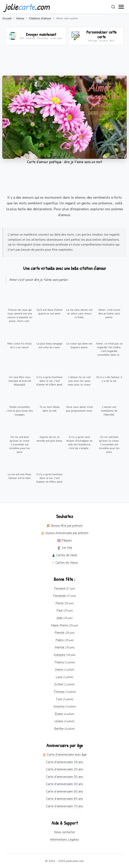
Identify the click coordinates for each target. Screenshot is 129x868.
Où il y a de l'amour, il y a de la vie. (109, 379)
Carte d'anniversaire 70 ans (64, 806)
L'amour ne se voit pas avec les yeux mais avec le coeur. (79, 381)
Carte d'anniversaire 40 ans (64, 784)
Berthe (59, 729)
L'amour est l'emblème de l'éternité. (109, 411)
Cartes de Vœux (64, 563)
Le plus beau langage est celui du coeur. (50, 345)
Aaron (59, 670)
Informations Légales (64, 840)
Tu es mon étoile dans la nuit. (50, 409)
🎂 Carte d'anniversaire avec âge (64, 755)
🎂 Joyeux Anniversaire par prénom (64, 533)
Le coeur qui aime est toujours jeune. (79, 345)
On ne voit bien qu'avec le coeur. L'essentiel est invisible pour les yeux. (20, 445)
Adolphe (60, 655)
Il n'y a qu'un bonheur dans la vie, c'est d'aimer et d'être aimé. (50, 381)
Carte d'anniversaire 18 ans (64, 762)
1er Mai (65, 548)
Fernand (60, 588)
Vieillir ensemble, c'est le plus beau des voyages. (20, 411)
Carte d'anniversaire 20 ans (64, 769)
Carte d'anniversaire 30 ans (64, 777)
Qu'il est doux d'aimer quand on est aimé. (50, 312)
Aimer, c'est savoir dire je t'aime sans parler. (109, 314)
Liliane (59, 721)
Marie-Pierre (60, 625)
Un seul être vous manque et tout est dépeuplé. (20, 381)
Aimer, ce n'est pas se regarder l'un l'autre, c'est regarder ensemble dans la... (109, 349)
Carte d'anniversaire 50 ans (64, 791)
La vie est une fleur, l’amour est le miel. (20, 476)
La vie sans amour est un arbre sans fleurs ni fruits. (79, 314)
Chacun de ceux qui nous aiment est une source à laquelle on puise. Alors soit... (20, 315)
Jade (60, 618)
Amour (20, 18)
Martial (60, 647)
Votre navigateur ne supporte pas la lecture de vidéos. (64, 117)
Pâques (65, 540)
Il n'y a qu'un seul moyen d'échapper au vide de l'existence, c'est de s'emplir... (79, 443)
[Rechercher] (113, 7)
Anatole (59, 706)
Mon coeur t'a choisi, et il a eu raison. (20, 345)
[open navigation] (121, 7)
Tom (59, 699)
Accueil (7, 18)
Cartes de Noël (64, 555)
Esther (59, 684)
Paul (60, 610)
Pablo (60, 640)
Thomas (59, 692)
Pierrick (60, 633)
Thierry (59, 662)
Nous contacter (64, 832)
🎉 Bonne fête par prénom (64, 526)
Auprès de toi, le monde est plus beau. (50, 439)
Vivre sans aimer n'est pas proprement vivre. (79, 409)
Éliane (59, 714)
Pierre (60, 603)
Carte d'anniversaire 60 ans (64, 799)
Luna (59, 677)
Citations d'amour (40, 18)
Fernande (60, 596)
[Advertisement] (64, 63)
